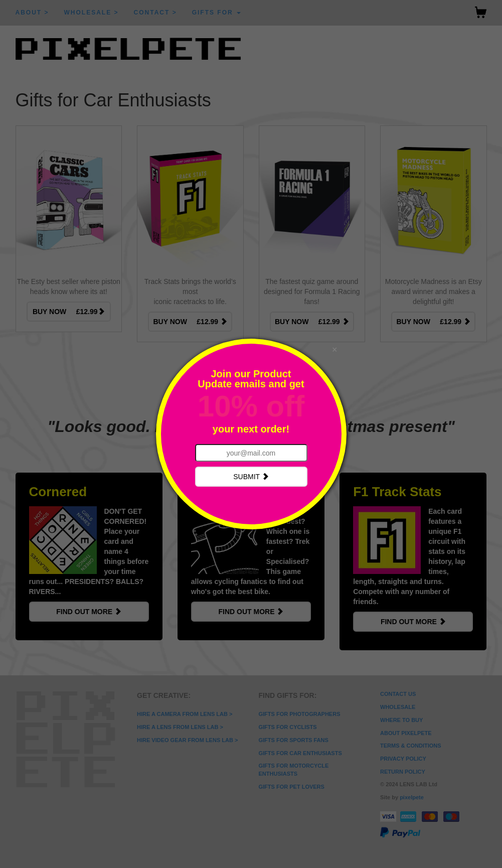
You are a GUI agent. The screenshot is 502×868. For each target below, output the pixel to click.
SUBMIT (251, 477)
